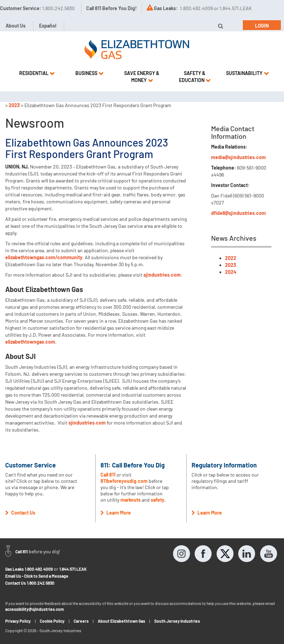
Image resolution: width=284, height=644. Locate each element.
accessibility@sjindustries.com (35, 609)
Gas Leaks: (166, 8)
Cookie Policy (52, 621)
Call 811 (109, 475)
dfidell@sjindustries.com (238, 213)
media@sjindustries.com (238, 157)
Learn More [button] (116, 513)
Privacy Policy (18, 621)
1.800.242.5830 (41, 583)
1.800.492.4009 (39, 569)
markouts (130, 500)
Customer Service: (37, 8)
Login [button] (262, 26)
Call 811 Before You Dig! (111, 8)
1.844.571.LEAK (73, 569)
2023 (14, 105)
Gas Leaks (14, 569)
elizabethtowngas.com (30, 342)
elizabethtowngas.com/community (44, 257)
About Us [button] (16, 26)
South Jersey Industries (177, 621)
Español (48, 26)
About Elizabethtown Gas (121, 621)
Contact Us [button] (20, 513)
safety (158, 500)
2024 (231, 272)
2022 (231, 258)
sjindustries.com (162, 275)
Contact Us (16, 583)
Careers (81, 621)
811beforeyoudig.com (124, 481)
